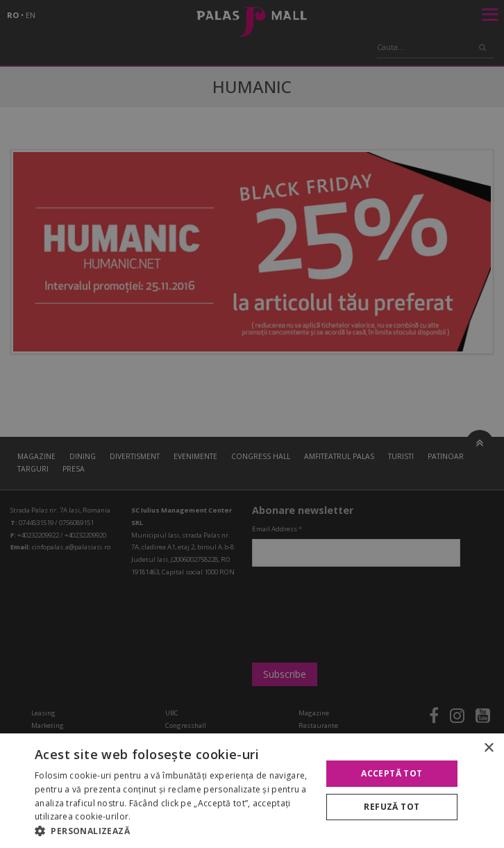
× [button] (488, 748)
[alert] (252, 424)
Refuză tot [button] (392, 807)
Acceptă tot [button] (392, 773)
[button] (174, 831)
